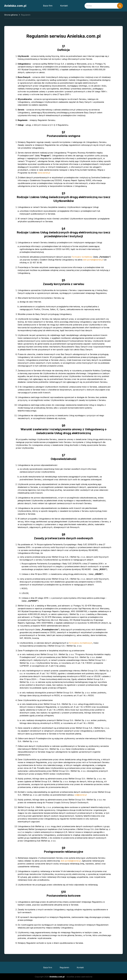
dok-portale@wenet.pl (93, 260)
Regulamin (64, 967)
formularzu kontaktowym (81, 643)
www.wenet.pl (44, 173)
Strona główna (11, 15)
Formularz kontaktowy (82, 257)
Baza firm (48, 6)
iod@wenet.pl (81, 795)
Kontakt (64, 6)
